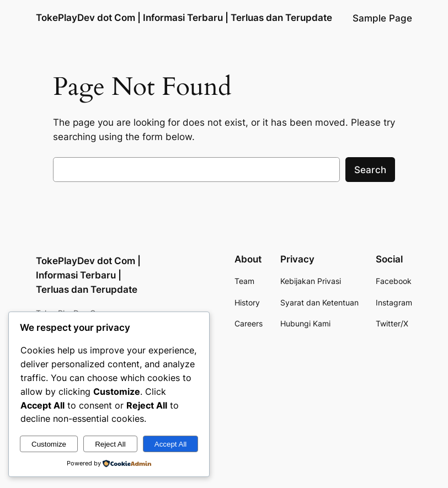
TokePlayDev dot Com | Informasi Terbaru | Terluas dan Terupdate (184, 18)
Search (370, 170)
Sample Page (382, 18)
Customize (49, 444)
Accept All (171, 444)
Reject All (110, 444)
